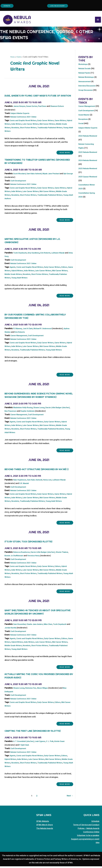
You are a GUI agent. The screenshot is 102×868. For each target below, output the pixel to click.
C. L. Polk (52, 743)
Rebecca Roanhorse (22, 554)
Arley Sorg (9, 258)
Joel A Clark (28, 330)
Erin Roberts (47, 255)
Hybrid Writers (11, 126)
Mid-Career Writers (56, 126)
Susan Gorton (33, 108)
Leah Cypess (41, 743)
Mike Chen (50, 626)
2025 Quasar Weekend (88, 186)
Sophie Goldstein (28, 413)
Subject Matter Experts (20, 115)
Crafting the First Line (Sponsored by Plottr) (33, 733)
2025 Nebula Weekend (88, 178)
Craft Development (19, 183)
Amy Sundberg (35, 255)
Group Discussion (86, 96)
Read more (62, 155)
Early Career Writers (48, 345)
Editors (68, 269)
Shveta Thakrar (65, 554)
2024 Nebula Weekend (88, 170)
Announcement (85, 83)
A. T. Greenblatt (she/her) (24, 743)
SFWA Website (43, 823)
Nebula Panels (84, 75)
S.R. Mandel (24, 485)
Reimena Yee (31, 690)
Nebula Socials (85, 70)
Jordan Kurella (14, 629)
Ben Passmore (11, 413)
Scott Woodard (20, 175)
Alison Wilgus (44, 690)
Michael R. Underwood (44, 330)
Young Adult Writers (13, 133)
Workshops (83, 66)
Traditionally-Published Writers (58, 129)
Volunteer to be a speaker (88, 837)
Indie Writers (23, 126)
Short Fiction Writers (35, 129)
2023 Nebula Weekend (88, 162)
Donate (8, 6)
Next (70, 797)
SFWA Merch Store (45, 826)
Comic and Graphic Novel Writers (24, 122)
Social (81, 133)
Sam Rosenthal (20, 626)
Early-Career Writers (48, 122)
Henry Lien (49, 482)
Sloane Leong (40, 409)
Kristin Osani (62, 743)
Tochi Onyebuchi (21, 255)
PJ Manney (18, 330)
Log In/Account (58, 6)
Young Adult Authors (14, 200)
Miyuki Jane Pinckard (53, 175)
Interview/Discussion (87, 88)
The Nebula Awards (45, 830)
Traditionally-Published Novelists (54, 431)
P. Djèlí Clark (24, 747)
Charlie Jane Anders (36, 626)
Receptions (83, 129)
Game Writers (63, 122)
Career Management (19, 337)
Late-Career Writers (38, 126)
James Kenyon (20, 108)
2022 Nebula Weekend (88, 146)
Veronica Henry (35, 557)
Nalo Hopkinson (20, 482)
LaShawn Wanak (61, 255)
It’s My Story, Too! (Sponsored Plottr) (28, 543)
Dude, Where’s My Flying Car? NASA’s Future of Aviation (38, 98)
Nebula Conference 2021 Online (24, 119)
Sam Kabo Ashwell (35, 175)
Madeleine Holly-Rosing (23, 409)
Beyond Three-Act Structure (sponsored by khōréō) (37, 471)
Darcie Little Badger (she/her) (60, 409)
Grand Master (84, 124)
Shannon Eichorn (59, 108)
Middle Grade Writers (21, 276)
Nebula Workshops (86, 79)
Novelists (21, 129)
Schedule (95, 823)
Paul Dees (44, 108)
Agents (13, 269)
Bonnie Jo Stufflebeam (14, 557)
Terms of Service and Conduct (86, 826)
